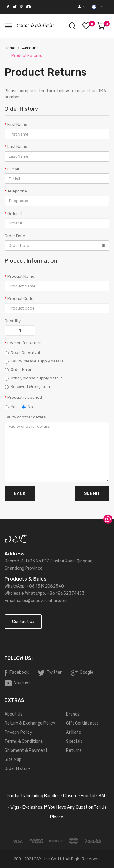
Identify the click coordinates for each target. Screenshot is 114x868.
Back (20, 494)
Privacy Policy (18, 732)
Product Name (21, 276)
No (27, 407)
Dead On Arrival (22, 353)
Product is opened (25, 397)
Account (30, 48)
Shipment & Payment (26, 750)
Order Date (15, 236)
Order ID (15, 213)
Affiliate (74, 732)
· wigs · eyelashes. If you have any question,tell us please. (57, 812)
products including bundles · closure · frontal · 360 (57, 796)
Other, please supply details (34, 378)
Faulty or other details (25, 417)
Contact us (23, 622)
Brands (73, 714)
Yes (11, 407)
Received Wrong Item (27, 387)
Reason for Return (24, 343)
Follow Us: (19, 658)
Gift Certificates (82, 723)
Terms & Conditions (24, 741)
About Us (14, 714)
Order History (17, 769)
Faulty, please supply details (34, 361)
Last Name (17, 147)
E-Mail (13, 169)
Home (10, 48)
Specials (74, 741)
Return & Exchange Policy (30, 723)
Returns (74, 750)
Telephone (17, 191)
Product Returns (26, 56)
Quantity (13, 321)
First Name (17, 124)
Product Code (20, 298)
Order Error (18, 370)
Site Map (13, 760)
